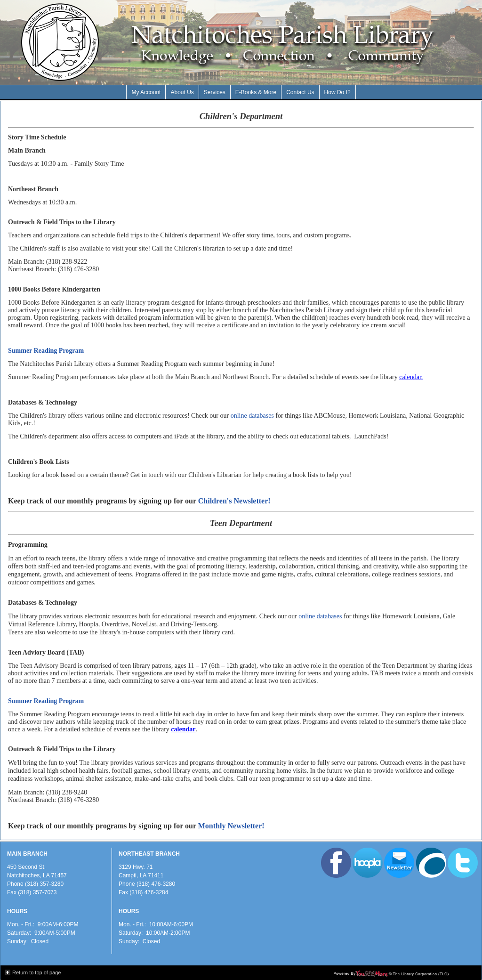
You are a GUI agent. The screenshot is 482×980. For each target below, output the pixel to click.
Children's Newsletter (233, 501)
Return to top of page (36, 972)
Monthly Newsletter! (231, 826)
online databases (252, 416)
